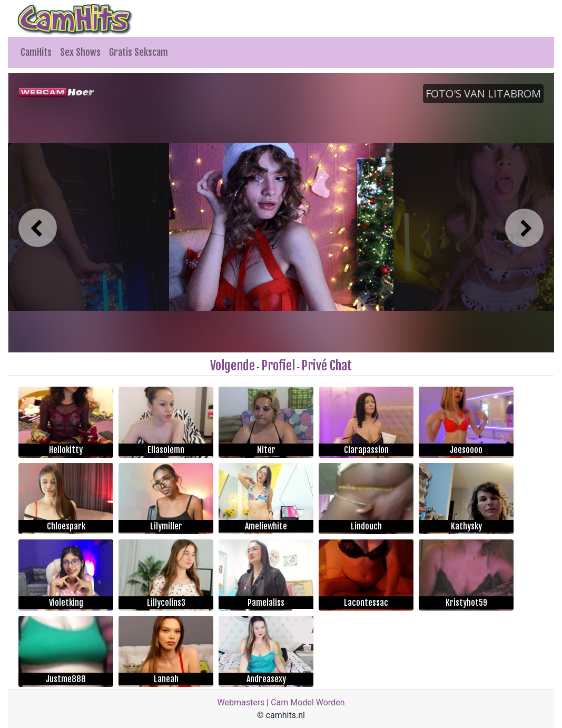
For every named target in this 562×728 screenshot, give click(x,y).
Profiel (278, 366)
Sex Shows (80, 52)
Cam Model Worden (308, 702)
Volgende (233, 366)
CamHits (36, 52)
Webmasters (241, 702)
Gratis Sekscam (139, 52)
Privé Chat (327, 366)
